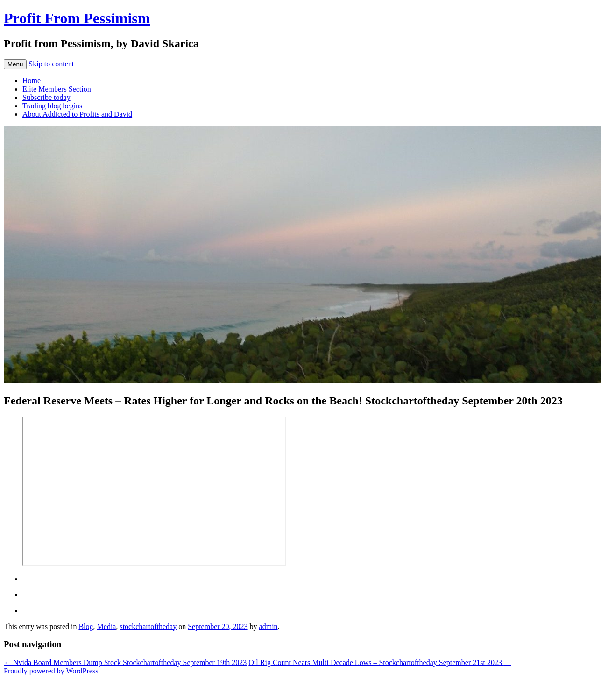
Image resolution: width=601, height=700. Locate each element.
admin (269, 626)
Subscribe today (46, 97)
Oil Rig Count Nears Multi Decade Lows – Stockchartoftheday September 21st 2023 (380, 662)
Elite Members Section (57, 89)
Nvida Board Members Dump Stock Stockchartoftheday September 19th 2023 (125, 662)
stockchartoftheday (148, 626)
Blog (86, 626)
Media (107, 626)
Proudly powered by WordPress (51, 671)
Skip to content (51, 64)
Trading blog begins (52, 106)
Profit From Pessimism (77, 18)
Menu (15, 64)
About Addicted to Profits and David (77, 114)
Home (32, 81)
